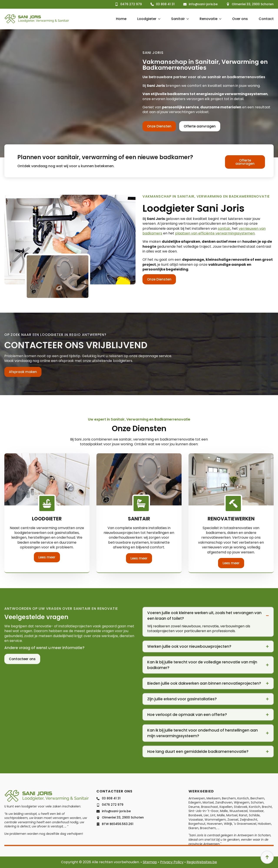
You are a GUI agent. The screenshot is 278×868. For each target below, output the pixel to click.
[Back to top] (267, 857)
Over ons (240, 19)
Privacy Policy (172, 862)
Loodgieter (147, 19)
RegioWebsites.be (202, 862)
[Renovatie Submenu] (219, 19)
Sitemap (150, 862)
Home (121, 19)
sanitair (224, 229)
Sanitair (178, 19)
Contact (266, 19)
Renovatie (208, 19)
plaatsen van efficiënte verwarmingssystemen (215, 233)
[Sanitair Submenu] (187, 19)
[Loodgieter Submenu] (158, 19)
